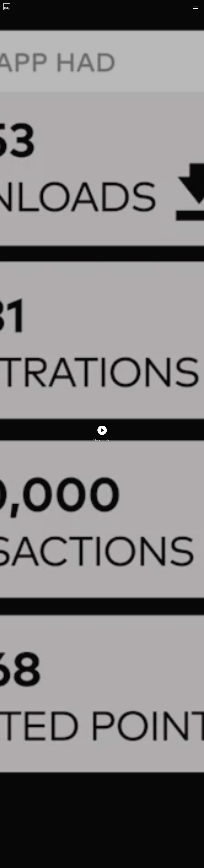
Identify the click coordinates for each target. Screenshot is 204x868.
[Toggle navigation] (195, 7)
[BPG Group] (7, 7)
